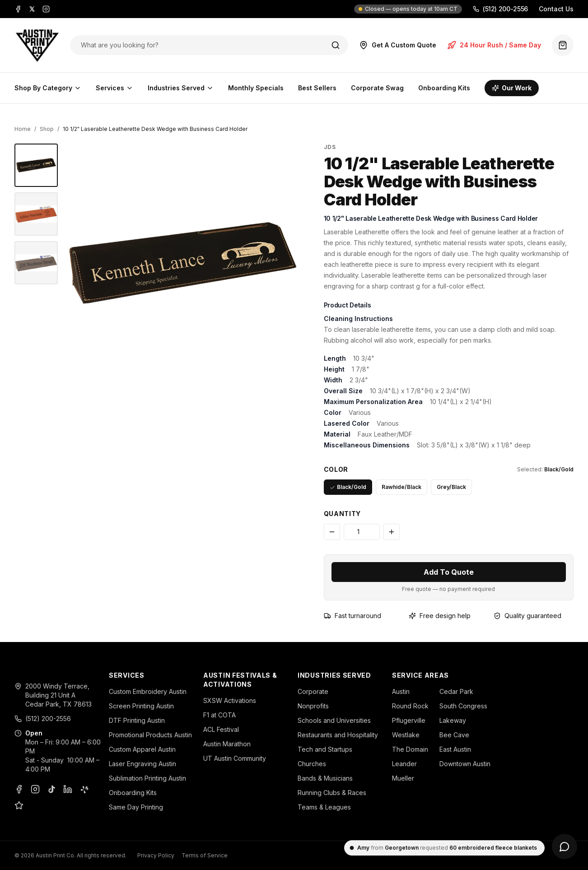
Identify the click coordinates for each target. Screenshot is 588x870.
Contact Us (556, 9)
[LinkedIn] (68, 789)
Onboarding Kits (444, 88)
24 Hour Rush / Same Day (494, 45)
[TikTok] (51, 789)
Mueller (403, 778)
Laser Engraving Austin (142, 764)
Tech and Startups (325, 749)
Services (114, 88)
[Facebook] (18, 9)
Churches (312, 764)
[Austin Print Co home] (37, 45)
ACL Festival (221, 729)
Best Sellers (317, 88)
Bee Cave (454, 735)
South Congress (463, 706)
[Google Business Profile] (19, 805)
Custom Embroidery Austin (148, 691)
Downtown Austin (465, 764)
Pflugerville (409, 720)
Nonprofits (313, 706)
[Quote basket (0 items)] (563, 45)
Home (23, 129)
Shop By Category (48, 88)
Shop (47, 129)
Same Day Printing (136, 807)
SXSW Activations (230, 700)
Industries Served (181, 88)
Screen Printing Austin (141, 706)
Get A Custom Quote (398, 45)
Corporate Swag (377, 88)
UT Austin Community (235, 758)
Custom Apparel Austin (142, 749)
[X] (32, 9)
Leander (404, 764)
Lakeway (453, 720)
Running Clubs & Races (332, 793)
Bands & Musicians (325, 778)
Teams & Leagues (324, 807)
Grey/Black (451, 487)
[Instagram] (46, 9)
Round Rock (410, 706)
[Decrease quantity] (332, 532)
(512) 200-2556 (500, 9)
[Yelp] (84, 789)
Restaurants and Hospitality (338, 735)
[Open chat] (565, 847)
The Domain (410, 749)
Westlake (406, 735)
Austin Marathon (227, 744)
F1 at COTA (219, 715)
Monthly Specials (256, 88)
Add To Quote (449, 572)
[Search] (336, 45)
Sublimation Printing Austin (147, 778)
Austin (401, 691)
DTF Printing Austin (137, 720)
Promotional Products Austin (150, 735)
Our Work (512, 88)
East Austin (455, 749)
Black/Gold (348, 487)
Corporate (313, 691)
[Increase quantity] (392, 532)
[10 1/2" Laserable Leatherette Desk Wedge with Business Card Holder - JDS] (36, 165)
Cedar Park (456, 691)
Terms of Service (205, 855)
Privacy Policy (156, 855)
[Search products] (200, 45)
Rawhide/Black (401, 487)
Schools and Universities (334, 720)
